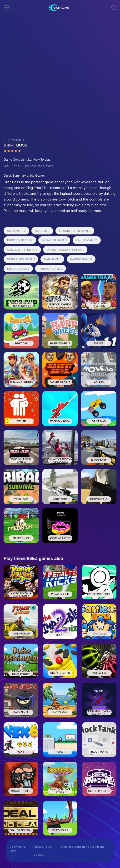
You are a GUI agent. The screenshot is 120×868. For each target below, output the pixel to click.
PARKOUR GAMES (50, 269)
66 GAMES (42, 231)
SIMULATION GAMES (21, 259)
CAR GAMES (52, 259)
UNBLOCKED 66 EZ (20, 240)
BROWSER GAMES (54, 240)
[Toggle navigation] (7, 7)
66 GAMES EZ (16, 231)
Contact (39, 855)
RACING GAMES (81, 259)
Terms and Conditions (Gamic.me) (82, 847)
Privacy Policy (43, 847)
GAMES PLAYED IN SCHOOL (65, 250)
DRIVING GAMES (18, 269)
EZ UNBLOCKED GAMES (75, 231)
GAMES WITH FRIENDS (22, 250)
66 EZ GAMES (14, 140)
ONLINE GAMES (87, 240)
